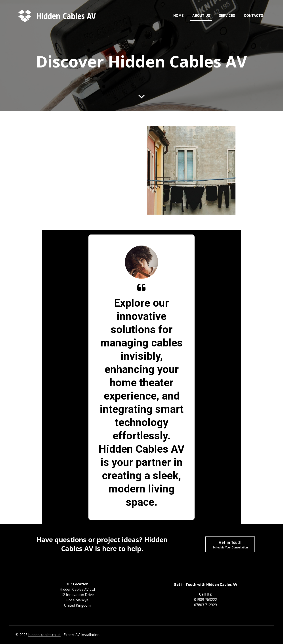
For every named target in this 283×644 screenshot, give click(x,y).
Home (178, 16)
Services (227, 16)
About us (201, 16)
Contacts (253, 16)
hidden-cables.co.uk (44, 635)
